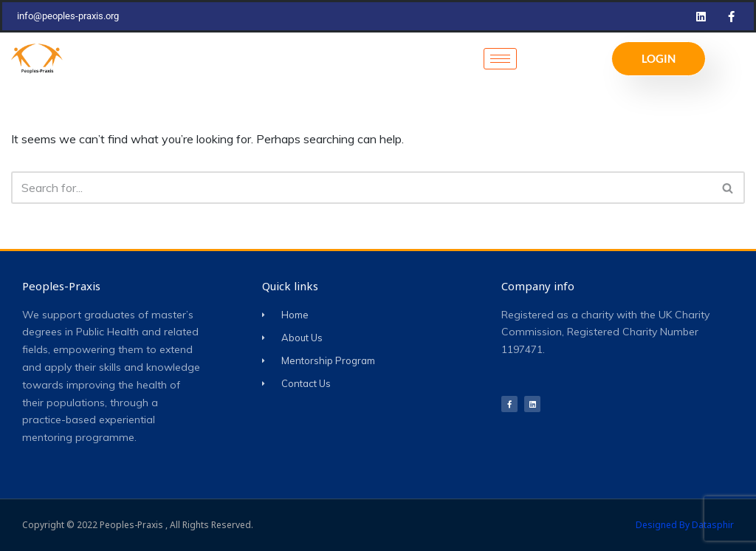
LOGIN (659, 58)
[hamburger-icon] (500, 59)
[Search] (361, 188)
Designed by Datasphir (685, 525)
